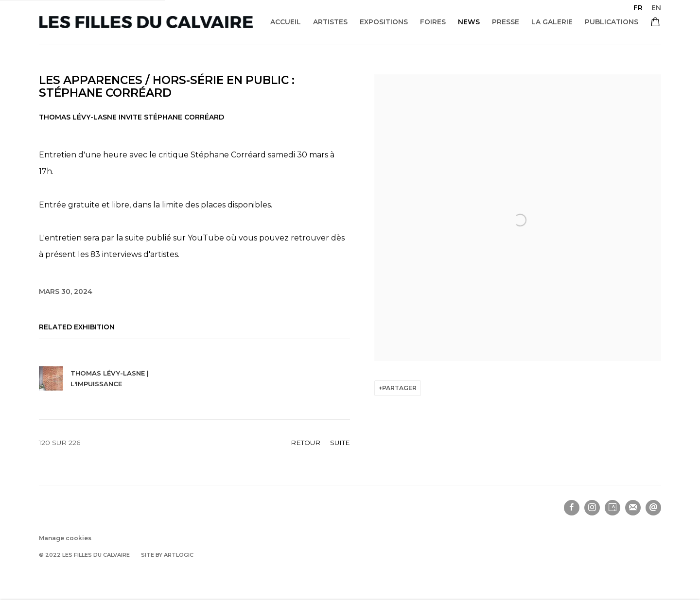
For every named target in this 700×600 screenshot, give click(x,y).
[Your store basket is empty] (655, 23)
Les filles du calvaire (146, 22)
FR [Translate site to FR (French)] (638, 8)
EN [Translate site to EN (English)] (656, 8)
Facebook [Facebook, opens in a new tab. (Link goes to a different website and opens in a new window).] (572, 508)
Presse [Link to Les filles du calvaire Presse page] (506, 22)
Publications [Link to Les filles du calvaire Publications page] (612, 22)
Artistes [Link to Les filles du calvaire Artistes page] (330, 22)
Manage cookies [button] (65, 538)
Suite (340, 443)
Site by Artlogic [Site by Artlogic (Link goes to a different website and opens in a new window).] (167, 555)
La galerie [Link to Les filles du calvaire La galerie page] (552, 22)
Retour (306, 443)
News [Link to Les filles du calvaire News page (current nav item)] (469, 22)
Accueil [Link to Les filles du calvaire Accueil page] (286, 22)
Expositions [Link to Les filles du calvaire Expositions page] (384, 22)
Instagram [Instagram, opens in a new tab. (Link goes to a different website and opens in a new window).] (592, 508)
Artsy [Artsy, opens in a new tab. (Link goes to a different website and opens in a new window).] (612, 508)
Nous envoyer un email (653, 508)
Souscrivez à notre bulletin (633, 508)
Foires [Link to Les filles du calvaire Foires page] (433, 22)
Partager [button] (399, 388)
